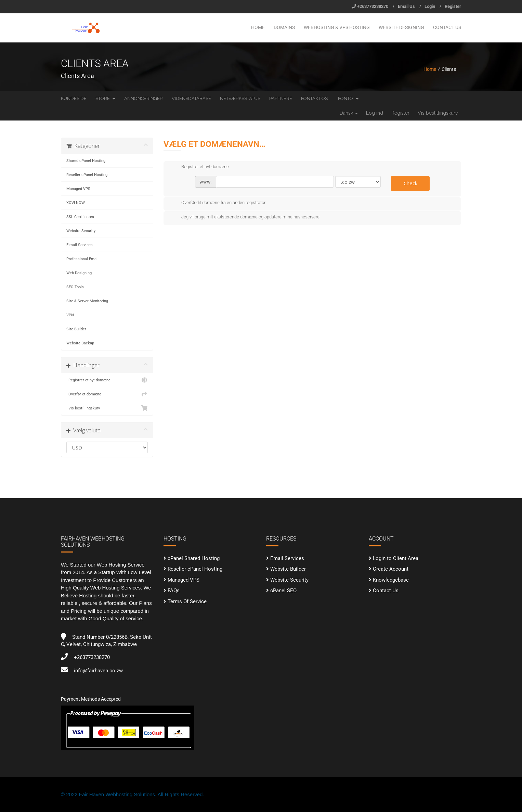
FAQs (174, 591)
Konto (348, 98)
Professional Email (82, 259)
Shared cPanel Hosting (86, 161)
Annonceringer (143, 98)
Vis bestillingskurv (438, 113)
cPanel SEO (283, 591)
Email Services (287, 558)
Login (430, 6)
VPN (70, 315)
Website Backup (80, 343)
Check (410, 183)
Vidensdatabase (191, 98)
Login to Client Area (396, 558)
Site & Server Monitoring (87, 301)
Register (453, 6)
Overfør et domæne (107, 394)
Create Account (391, 569)
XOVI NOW (76, 203)
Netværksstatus (240, 98)
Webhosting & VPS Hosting (337, 27)
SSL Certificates (80, 217)
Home (258, 27)
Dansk (349, 113)
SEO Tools (75, 287)
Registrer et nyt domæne (107, 380)
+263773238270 (373, 6)
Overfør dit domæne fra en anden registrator (218, 203)
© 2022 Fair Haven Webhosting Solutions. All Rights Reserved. (133, 794)
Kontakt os (314, 98)
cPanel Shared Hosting (194, 558)
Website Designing (401, 27)
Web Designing (79, 273)
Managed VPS (78, 189)
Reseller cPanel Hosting (87, 175)
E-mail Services (80, 245)
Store (105, 98)
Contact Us (447, 27)
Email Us (406, 6)
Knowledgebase (391, 580)
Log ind (375, 113)
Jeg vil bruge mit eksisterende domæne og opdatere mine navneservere (245, 217)
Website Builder (288, 569)
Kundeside (74, 98)
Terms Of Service (187, 601)
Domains (284, 27)
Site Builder (76, 329)
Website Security (81, 231)
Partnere (281, 98)
